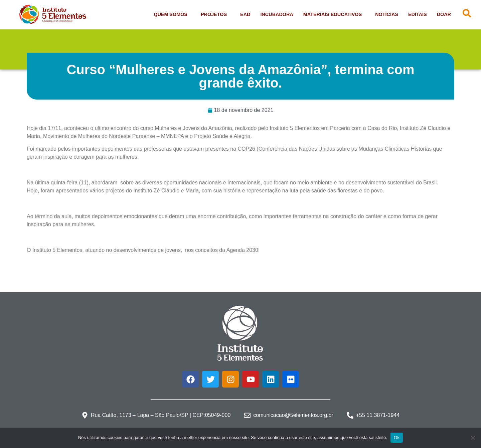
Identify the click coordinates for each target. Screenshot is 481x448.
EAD (245, 14)
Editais (418, 14)
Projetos (215, 14)
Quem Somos (172, 14)
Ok (397, 437)
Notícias (387, 14)
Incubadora (277, 14)
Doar (444, 14)
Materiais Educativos (334, 14)
